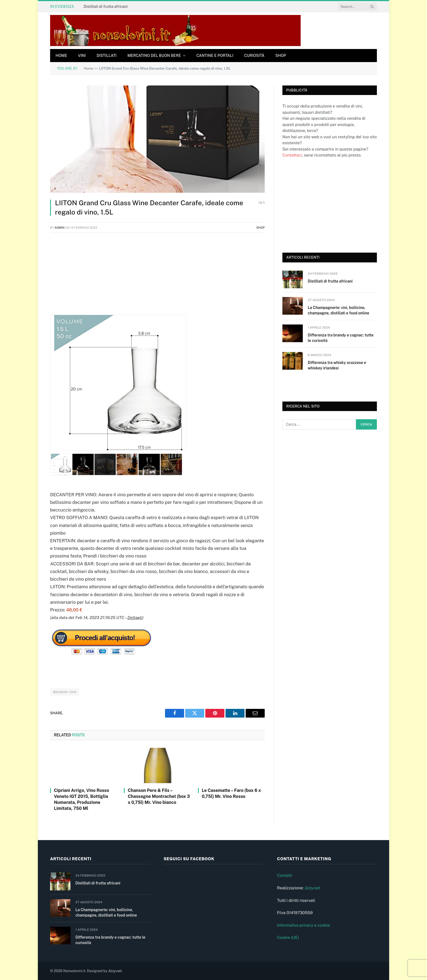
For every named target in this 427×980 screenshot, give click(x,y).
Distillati (107, 56)
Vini (82, 56)
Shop (281, 56)
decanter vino (65, 692)
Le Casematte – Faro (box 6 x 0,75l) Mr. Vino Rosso (231, 793)
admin (60, 228)
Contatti (285, 875)
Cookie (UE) (288, 937)
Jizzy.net (312, 888)
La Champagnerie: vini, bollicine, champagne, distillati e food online (338, 310)
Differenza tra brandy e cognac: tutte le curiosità (341, 338)
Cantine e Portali (215, 56)
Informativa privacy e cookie (303, 925)
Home (61, 56)
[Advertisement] (157, 277)
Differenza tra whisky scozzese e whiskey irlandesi (337, 365)
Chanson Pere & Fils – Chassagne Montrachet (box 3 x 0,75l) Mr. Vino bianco (159, 796)
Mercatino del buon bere (154, 56)
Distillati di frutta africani (106, 7)
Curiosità (254, 56)
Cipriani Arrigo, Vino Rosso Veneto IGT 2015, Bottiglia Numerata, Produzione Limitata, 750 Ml (81, 799)
